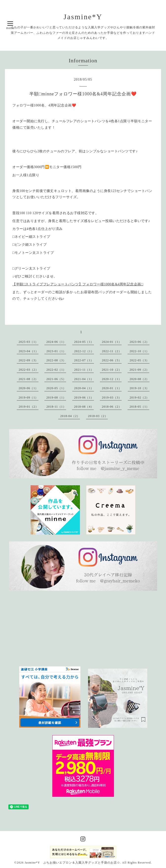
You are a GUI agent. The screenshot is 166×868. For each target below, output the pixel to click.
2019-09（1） (29, 398)
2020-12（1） (112, 379)
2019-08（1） (56, 398)
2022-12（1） (84, 351)
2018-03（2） (98, 416)
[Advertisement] (53, 628)
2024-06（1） (56, 342)
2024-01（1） (112, 342)
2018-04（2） (70, 416)
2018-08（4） (84, 407)
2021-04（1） (84, 379)
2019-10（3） (140, 388)
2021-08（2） (29, 379)
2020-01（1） (112, 388)
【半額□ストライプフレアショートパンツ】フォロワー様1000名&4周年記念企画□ (78, 284)
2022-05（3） (140, 360)
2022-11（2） (112, 351)
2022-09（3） (29, 360)
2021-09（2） (139, 370)
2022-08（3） (56, 360)
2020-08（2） (140, 379)
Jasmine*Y (83, 17)
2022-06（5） (112, 360)
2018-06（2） (112, 407)
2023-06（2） (140, 342)
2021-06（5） (56, 379)
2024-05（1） (84, 342)
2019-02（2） (140, 398)
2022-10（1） (139, 351)
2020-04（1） (84, 388)
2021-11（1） (84, 370)
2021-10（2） (112, 370)
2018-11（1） (56, 407)
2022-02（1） (56, 370)
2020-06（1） (29, 388)
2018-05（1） (139, 407)
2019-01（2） (29, 407)
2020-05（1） (56, 388)
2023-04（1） (29, 351)
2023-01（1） (56, 351)
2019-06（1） (84, 398)
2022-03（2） (29, 370)
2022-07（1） (84, 360)
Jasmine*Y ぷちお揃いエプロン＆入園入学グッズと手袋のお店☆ (72, 863)
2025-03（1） (29, 342)
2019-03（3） (112, 398)
